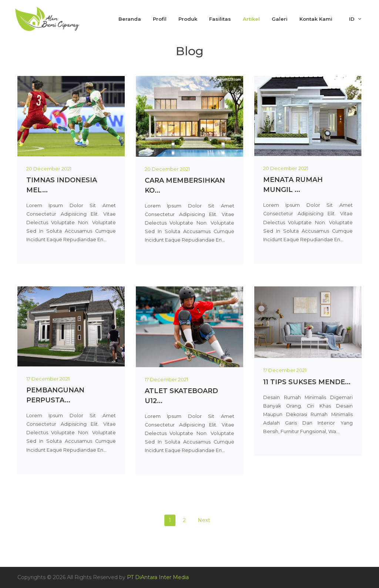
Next (204, 520)
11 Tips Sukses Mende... (307, 382)
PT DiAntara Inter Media (158, 577)
